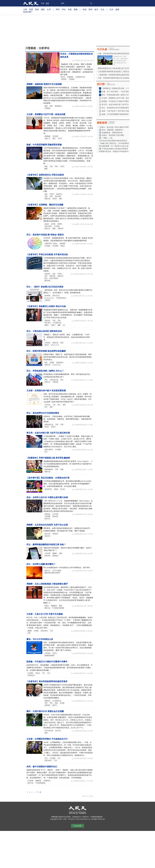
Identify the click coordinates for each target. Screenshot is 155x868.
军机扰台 (55, 534)
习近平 (60, 139)
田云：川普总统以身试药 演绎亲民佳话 (44, 331)
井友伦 (63, 77)
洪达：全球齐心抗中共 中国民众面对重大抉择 (47, 497)
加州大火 (47, 571)
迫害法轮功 (44, 631)
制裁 (46, 166)
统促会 (63, 246)
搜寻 (91, 3)
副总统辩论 (60, 363)
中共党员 (47, 405)
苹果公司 (60, 276)
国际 (43, 9)
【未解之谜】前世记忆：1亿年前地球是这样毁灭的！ (119, 143)
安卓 (46, 276)
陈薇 (60, 606)
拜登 (56, 166)
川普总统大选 (54, 380)
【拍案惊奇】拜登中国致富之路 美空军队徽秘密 (48, 458)
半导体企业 (31, 675)
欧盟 (62, 469)
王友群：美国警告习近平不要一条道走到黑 (46, 114)
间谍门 (53, 325)
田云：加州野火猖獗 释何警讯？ (41, 564)
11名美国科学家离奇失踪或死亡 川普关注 (114, 72)
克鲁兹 (56, 489)
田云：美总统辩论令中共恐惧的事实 (43, 413)
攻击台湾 (47, 534)
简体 (47, 3)
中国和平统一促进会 (51, 244)
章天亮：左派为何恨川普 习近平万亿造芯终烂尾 (48, 433)
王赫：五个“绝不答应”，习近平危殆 (115, 92)
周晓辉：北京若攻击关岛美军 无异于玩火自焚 (47, 525)
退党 (51, 407)
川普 (51, 166)
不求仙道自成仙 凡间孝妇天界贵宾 (115, 149)
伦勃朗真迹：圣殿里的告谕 (112, 133)
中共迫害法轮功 (61, 298)
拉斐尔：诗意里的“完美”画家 (113, 135)
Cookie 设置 (77, 826)
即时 (58, 9)
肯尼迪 (62, 703)
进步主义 (47, 229)
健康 (117, 9)
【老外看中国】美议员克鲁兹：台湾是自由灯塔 (48, 478)
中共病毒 (47, 516)
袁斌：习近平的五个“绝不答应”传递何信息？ (119, 111)
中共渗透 (55, 246)
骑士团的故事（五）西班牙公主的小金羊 (115, 146)
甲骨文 (52, 194)
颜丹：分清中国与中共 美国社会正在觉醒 (45, 711)
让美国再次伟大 (80, 77)
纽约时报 (47, 296)
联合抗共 (55, 516)
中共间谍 (47, 653)
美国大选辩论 (49, 450)
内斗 (59, 758)
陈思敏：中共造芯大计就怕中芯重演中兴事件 (47, 662)
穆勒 (59, 325)
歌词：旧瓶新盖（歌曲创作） (113, 130)
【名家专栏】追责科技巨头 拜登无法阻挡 (45, 175)
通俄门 (47, 325)
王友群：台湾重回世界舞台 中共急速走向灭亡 (47, 739)
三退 (55, 761)
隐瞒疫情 (54, 606)
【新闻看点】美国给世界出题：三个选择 (117, 88)
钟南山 (47, 606)
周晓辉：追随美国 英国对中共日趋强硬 (44, 84)
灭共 (51, 631)
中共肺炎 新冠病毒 (58, 608)
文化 (102, 9)
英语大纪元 (56, 296)
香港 (37, 9)
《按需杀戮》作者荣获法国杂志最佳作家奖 (114, 75)
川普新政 (72, 79)
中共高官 (55, 136)
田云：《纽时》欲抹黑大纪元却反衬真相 (45, 287)
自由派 (47, 224)
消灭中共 (47, 519)
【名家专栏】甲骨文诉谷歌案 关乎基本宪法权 (47, 254)
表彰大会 (47, 608)
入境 (54, 405)
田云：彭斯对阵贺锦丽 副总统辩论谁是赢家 (46, 351)
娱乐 (96, 9)
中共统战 (47, 246)
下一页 (39, 792)
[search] (76, 3)
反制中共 (47, 382)
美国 (31, 9)
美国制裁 (47, 136)
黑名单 (38, 673)
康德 (54, 229)
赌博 (46, 169)
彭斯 (46, 363)
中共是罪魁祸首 (40, 783)
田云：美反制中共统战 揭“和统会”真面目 (45, 235)
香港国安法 (58, 106)
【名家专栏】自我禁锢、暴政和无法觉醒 (45, 205)
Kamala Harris (57, 365)
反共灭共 (58, 731)
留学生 (55, 653)
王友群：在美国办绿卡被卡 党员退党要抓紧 (46, 391)
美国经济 (47, 701)
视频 (76, 9)
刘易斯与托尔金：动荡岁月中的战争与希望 (115, 151)
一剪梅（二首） (108, 138)
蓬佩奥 (55, 553)
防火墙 (63, 489)
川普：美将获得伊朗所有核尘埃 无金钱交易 (115, 78)
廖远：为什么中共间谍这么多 (40, 639)
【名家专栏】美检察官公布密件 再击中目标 (46, 306)
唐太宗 (47, 345)
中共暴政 (53, 758)
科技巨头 (59, 194)
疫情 (62, 343)
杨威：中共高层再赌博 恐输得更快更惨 (44, 145)
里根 (56, 703)
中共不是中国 (49, 731)
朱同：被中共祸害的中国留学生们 (42, 767)
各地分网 (28, 13)
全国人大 (47, 139)
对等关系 (47, 556)
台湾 (49, 9)
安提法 (53, 427)
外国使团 (62, 244)
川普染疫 (55, 382)
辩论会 (47, 427)
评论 (64, 9)
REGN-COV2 (55, 345)
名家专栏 (60, 229)
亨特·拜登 (58, 196)
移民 (64, 405)
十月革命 (57, 226)
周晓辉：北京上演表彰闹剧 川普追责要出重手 (47, 584)
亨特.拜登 (48, 323)
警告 (54, 139)
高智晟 (36, 631)
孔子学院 (55, 514)
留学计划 (30, 783)
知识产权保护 (54, 278)
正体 (43, 3)
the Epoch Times (49, 298)
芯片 (46, 452)
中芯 (43, 673)
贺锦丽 (52, 363)
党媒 (60, 553)
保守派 (53, 224)
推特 (60, 199)
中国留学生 (47, 781)
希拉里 (55, 199)
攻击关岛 (47, 536)
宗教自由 (47, 514)
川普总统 (64, 79)
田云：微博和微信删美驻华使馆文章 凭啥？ (46, 545)
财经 (91, 9)
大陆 (25, 9)
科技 (85, 9)
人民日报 (47, 553)
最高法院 (47, 281)
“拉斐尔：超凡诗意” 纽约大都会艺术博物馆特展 (117, 127)
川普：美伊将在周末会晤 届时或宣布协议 (114, 54)
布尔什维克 (48, 226)
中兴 (49, 673)
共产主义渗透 (57, 571)
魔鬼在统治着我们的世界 (52, 573)
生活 (111, 9)
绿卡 (46, 407)
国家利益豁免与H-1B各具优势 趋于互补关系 (115, 68)
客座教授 (70, 77)
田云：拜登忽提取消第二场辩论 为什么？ (45, 371)
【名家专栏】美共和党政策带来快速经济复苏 (47, 681)
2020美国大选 (57, 323)
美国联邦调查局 (49, 656)
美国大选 (47, 199)
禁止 (59, 405)
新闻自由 (55, 556)
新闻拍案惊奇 (49, 469)
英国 (46, 106)
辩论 (62, 380)
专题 (70, 9)
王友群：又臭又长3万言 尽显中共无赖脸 (45, 614)
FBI (64, 325)
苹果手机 (53, 276)
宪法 (46, 278)
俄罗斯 (60, 224)
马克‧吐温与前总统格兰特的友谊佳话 (113, 141)
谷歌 (46, 194)
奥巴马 (55, 705)
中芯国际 (58, 450)
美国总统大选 (49, 425)
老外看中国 (48, 489)
